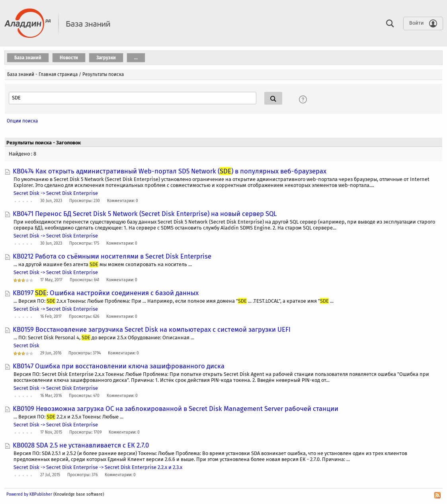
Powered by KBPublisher (29, 494)
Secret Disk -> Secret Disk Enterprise (56, 193)
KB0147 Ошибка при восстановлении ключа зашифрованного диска (119, 366)
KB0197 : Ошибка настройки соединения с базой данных (106, 293)
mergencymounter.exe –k (58, 154)
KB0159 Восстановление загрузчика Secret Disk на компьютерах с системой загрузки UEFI (152, 329)
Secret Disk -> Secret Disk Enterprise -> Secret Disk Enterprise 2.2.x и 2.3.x (98, 467)
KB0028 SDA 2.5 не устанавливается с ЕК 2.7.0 (81, 445)
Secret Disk (26, 345)
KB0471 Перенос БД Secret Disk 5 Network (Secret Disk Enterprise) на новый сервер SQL (145, 214)
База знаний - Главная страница (42, 74)
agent (23, 121)
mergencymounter (38, 143)
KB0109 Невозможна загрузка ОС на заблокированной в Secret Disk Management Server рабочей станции (176, 409)
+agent (24, 132)
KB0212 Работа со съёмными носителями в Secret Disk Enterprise (112, 256)
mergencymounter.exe (43, 164)
